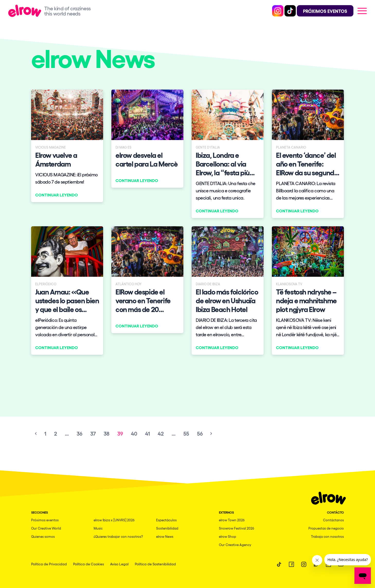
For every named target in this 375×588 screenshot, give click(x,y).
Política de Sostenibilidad (155, 564)
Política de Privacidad (49, 564)
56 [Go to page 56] (200, 434)
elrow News (165, 536)
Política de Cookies (88, 564)
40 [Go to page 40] (134, 434)
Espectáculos (166, 520)
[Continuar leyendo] (67, 146)
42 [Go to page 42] (161, 434)
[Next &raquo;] (211, 434)
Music (98, 528)
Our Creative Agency (235, 545)
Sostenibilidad (167, 528)
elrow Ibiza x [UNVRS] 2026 (114, 520)
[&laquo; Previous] (36, 434)
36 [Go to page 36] (79, 434)
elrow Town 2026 (232, 520)
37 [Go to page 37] (93, 434)
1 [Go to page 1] (45, 434)
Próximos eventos (45, 520)
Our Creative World (46, 528)
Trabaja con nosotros (327, 536)
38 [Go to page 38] (106, 434)
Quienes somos (43, 536)
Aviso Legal (119, 564)
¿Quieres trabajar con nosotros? (118, 536)
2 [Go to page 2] (55, 434)
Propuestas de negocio (326, 528)
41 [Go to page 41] (147, 434)
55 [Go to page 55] (186, 434)
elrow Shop (227, 536)
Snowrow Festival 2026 (236, 528)
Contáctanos (333, 520)
